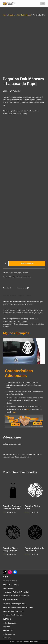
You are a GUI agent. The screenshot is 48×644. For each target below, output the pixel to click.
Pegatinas (12, 15)
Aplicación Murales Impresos (13, 615)
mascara (25, 277)
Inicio (4, 15)
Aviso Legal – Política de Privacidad (16, 592)
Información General (10, 581)
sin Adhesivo (7, 638)
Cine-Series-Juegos (24, 15)
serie (29, 277)
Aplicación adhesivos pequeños (14, 604)
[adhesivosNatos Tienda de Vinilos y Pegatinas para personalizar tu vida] (10, 4)
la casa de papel (17, 277)
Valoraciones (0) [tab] (23, 288)
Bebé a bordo (8, 630)
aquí (28, 409)
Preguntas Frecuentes (11, 585)
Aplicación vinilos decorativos (13, 611)
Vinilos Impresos (9, 634)
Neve (12, 642)
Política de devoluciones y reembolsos (17, 596)
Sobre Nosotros (8, 588)
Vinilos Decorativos (10, 623)
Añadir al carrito (27, 263)
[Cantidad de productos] (6, 263)
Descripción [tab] (7, 288)
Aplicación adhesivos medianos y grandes (18, 607)
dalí (10, 277)
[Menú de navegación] (43, 4)
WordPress (34, 642)
